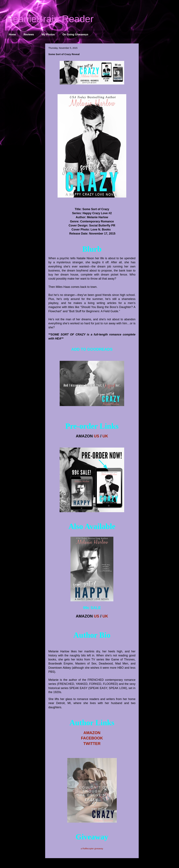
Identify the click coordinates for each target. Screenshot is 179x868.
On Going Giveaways (75, 34)
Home (12, 34)
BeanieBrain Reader (50, 19)
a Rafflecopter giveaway (92, 849)
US (97, 436)
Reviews (29, 34)
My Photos (48, 34)
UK (105, 436)
